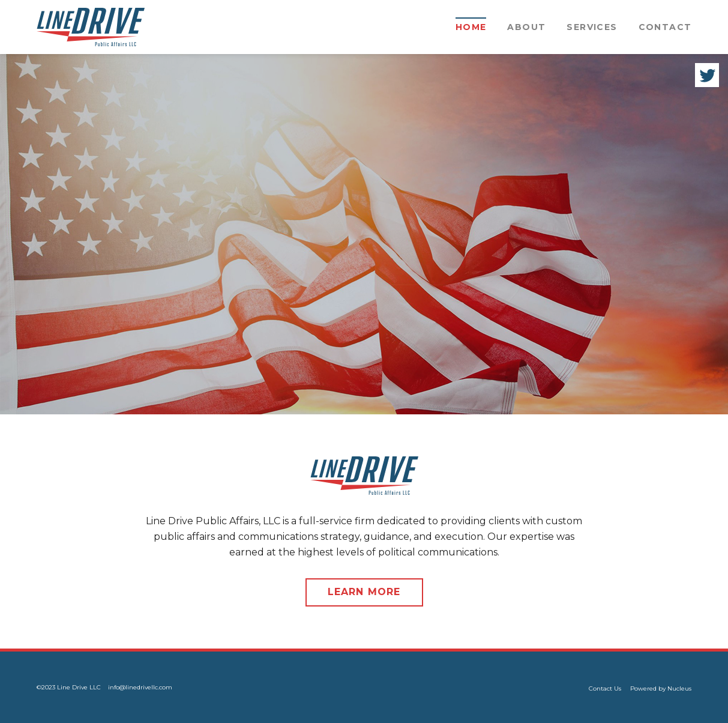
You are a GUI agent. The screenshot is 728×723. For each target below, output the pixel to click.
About (526, 27)
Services (592, 27)
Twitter (707, 75)
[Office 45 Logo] (91, 27)
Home (471, 27)
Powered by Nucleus (661, 688)
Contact (665, 27)
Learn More (364, 592)
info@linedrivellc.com (140, 687)
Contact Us (605, 688)
